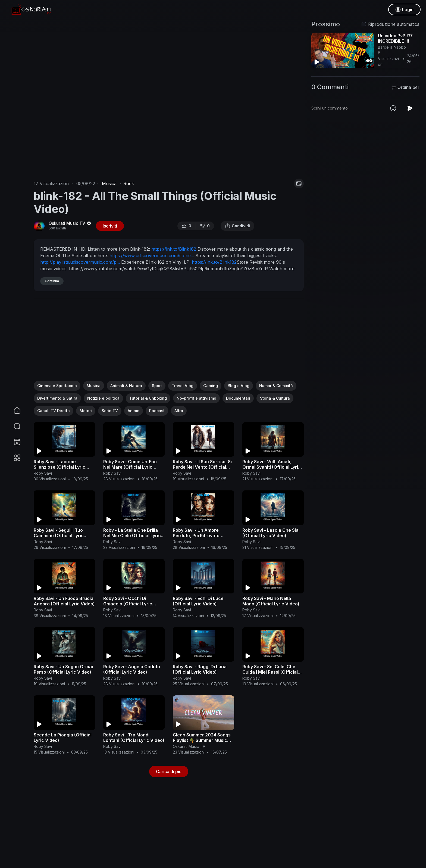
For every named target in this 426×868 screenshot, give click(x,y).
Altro (179, 411)
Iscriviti (110, 226)
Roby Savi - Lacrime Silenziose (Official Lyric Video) (59, 467)
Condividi (237, 226)
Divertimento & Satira (57, 398)
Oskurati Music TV (70, 223)
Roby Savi (43, 473)
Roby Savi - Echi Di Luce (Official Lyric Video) (198, 601)
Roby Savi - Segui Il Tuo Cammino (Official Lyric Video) (59, 536)
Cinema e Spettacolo (57, 386)
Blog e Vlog (239, 386)
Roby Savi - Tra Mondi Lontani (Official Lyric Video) (134, 738)
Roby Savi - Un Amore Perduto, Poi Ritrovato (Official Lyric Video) (196, 536)
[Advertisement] (169, 343)
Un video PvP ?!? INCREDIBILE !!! (395, 38)
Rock (129, 183)
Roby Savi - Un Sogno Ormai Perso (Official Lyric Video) (63, 669)
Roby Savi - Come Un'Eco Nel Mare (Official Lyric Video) (130, 467)
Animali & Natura (126, 386)
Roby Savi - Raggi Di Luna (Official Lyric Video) (200, 669)
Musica (109, 183)
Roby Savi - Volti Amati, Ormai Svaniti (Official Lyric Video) (272, 467)
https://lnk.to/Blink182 (174, 249)
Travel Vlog (183, 386)
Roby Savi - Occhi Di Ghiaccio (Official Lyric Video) (128, 604)
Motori (86, 411)
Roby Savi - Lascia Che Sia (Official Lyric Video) (270, 533)
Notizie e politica (103, 398)
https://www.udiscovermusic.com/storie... (152, 256)
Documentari (238, 398)
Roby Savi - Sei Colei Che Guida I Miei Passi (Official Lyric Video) (270, 672)
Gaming (211, 386)
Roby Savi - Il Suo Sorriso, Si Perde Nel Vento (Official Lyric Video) (202, 467)
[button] (14, 426)
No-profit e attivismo (196, 398)
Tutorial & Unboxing (148, 398)
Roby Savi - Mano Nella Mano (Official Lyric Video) (271, 601)
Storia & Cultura (275, 398)
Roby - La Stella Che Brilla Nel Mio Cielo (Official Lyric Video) (132, 536)
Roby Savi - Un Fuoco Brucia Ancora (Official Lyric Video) (64, 601)
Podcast (157, 411)
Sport (157, 386)
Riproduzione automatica (394, 24)
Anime (134, 411)
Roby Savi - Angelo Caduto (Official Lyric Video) (132, 669)
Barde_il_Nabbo (392, 47)
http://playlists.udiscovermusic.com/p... (80, 262)
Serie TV (110, 411)
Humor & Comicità (276, 386)
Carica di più (169, 771)
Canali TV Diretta (54, 411)
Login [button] (404, 10)
